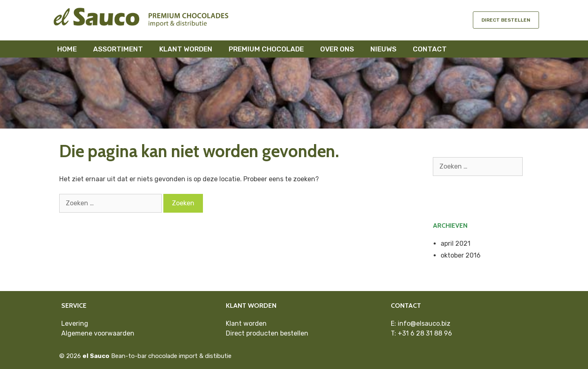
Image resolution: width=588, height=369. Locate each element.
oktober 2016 (461, 255)
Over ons (337, 49)
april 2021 (455, 243)
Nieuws (383, 49)
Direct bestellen (506, 20)
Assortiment (118, 49)
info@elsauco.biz (424, 323)
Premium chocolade (266, 49)
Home (67, 49)
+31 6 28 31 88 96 (425, 333)
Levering (75, 323)
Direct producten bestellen (267, 333)
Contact (430, 49)
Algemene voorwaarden (98, 333)
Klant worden (186, 49)
